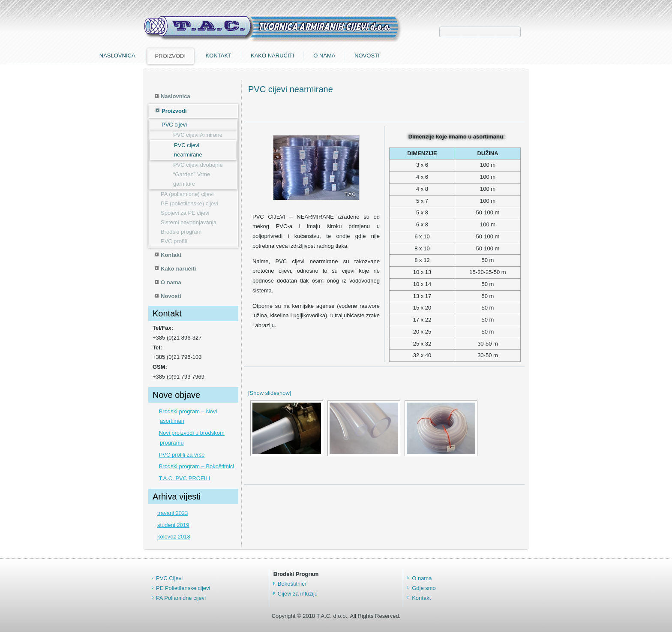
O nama (460, 56)
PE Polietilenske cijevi (183, 588)
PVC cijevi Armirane (198, 135)
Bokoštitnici (292, 584)
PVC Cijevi (169, 578)
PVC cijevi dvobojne (198, 165)
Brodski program (181, 232)
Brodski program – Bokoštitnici (197, 466)
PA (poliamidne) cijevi (187, 194)
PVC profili (174, 241)
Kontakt (355, 56)
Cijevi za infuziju (298, 594)
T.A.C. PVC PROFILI (184, 478)
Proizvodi (307, 56)
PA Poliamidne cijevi (181, 598)
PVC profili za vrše (182, 455)
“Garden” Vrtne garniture (192, 179)
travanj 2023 (173, 513)
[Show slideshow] (270, 393)
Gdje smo (424, 588)
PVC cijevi (174, 125)
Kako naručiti (409, 56)
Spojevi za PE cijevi (185, 213)
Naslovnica (254, 56)
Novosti (503, 56)
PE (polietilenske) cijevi (189, 203)
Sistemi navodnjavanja (189, 222)
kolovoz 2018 (174, 537)
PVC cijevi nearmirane (188, 150)
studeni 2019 (173, 525)
